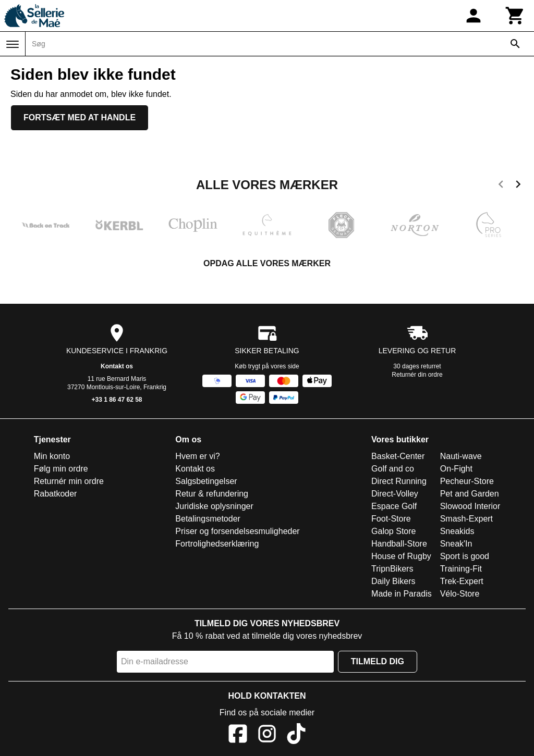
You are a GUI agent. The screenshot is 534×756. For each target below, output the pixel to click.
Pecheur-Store (467, 481)
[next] (518, 186)
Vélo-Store (460, 594)
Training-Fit (461, 569)
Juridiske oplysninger (214, 506)
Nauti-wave (461, 456)
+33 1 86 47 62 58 (117, 400)
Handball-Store (399, 544)
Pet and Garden (470, 494)
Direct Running (399, 481)
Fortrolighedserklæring (217, 544)
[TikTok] (296, 735)
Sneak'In (456, 544)
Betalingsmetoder (208, 519)
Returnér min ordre (69, 481)
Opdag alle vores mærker (267, 263)
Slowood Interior (470, 506)
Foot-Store (391, 519)
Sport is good (465, 556)
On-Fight (456, 469)
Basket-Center (398, 456)
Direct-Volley (395, 494)
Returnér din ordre (417, 375)
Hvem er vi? (197, 456)
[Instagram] (267, 735)
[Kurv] (515, 16)
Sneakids (457, 531)
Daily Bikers (393, 581)
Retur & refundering (212, 494)
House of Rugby (401, 556)
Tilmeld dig (378, 661)
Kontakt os (117, 366)
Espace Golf (394, 506)
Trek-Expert (462, 581)
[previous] (501, 186)
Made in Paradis (402, 594)
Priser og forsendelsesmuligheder (237, 531)
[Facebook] (238, 735)
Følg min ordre (61, 469)
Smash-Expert (466, 519)
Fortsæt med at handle (80, 117)
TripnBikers (392, 569)
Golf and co (393, 469)
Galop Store (393, 531)
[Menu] (13, 44)
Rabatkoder (56, 494)
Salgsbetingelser (206, 481)
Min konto (52, 456)
